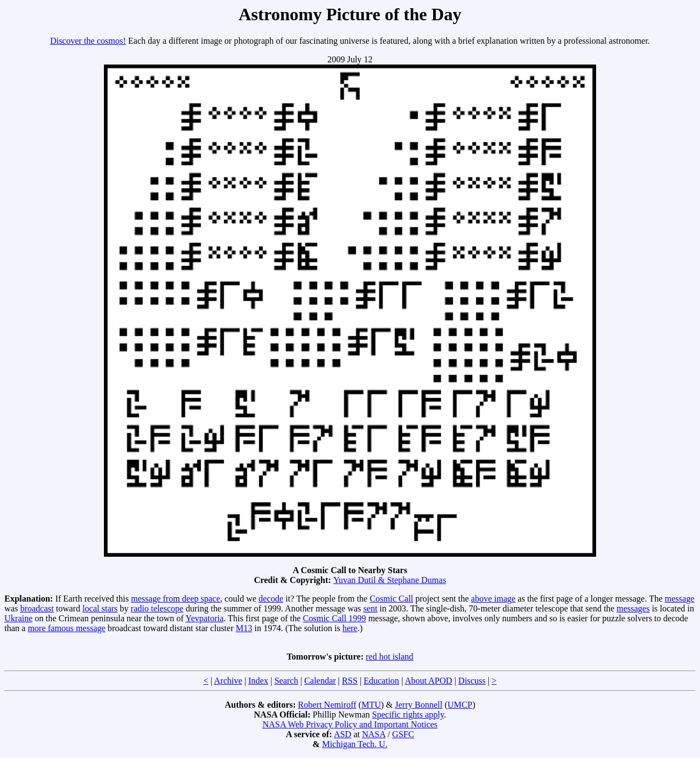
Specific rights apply (408, 715)
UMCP (460, 705)
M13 (244, 628)
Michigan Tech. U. (355, 744)
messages (633, 608)
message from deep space (176, 599)
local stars (100, 608)
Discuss (472, 681)
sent (370, 608)
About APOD (428, 681)
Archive (228, 681)
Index (258, 681)
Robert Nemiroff (327, 705)
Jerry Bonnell (419, 705)
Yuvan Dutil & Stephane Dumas (389, 580)
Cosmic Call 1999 (335, 618)
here (350, 628)
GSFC (403, 734)
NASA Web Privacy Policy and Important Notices (350, 724)
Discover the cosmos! (88, 41)
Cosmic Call (392, 599)
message (680, 599)
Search (287, 681)
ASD (342, 734)
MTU (371, 705)
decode (271, 599)
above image (493, 599)
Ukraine (19, 618)
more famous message (67, 628)
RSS (349, 681)
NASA (374, 734)
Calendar (320, 681)
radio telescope (157, 608)
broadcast (37, 608)
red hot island (390, 657)
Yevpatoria (204, 618)
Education (381, 681)
